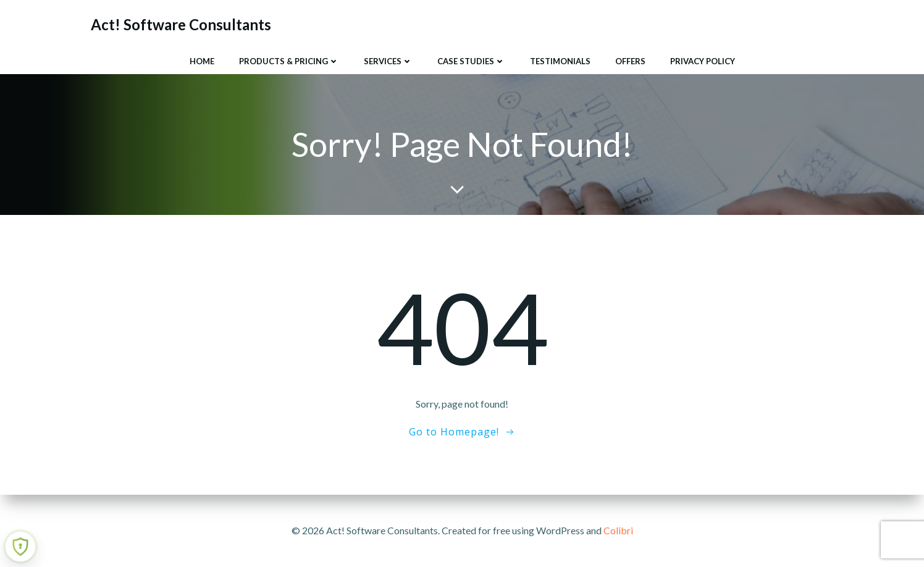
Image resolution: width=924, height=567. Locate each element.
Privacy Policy (703, 61)
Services (388, 61)
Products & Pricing (289, 61)
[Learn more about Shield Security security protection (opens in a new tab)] (20, 547)
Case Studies (471, 61)
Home (202, 61)
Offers (630, 61)
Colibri (618, 530)
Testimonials (560, 61)
